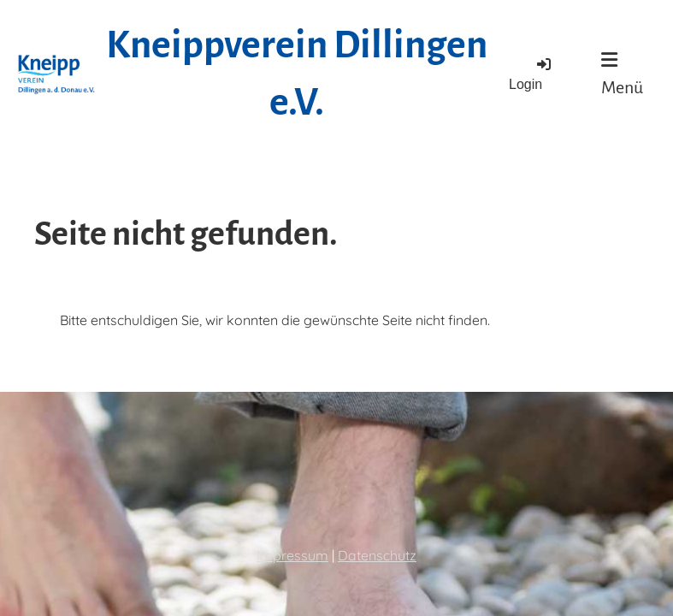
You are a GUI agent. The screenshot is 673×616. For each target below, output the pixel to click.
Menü (622, 74)
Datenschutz (377, 555)
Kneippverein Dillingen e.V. (297, 74)
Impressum (292, 555)
